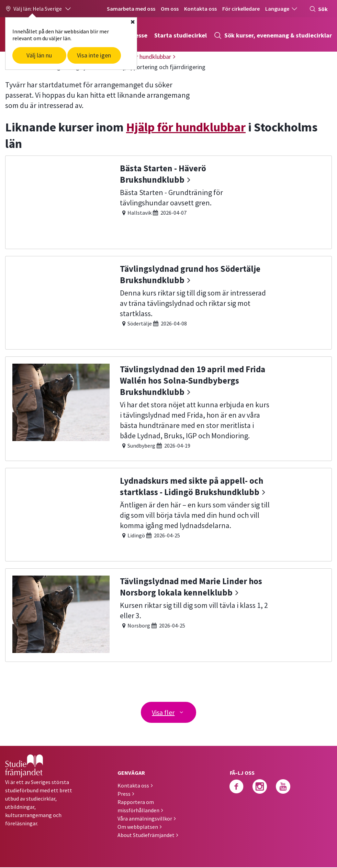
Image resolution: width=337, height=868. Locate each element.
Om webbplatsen (138, 827)
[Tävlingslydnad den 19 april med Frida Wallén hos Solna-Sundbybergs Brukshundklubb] (168, 408)
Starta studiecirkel (181, 35)
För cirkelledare (241, 9)
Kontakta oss (200, 9)
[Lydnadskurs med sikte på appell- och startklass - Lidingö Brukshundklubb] (168, 514)
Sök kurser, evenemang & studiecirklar (273, 35)
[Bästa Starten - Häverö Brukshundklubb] (168, 201)
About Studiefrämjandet (146, 836)
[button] (38, 9)
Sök (318, 9)
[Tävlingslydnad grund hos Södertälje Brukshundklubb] (168, 302)
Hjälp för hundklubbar (186, 127)
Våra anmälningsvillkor (145, 819)
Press (124, 794)
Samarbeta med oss (131, 9)
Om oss (170, 9)
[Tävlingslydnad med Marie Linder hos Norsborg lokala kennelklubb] (168, 614)
